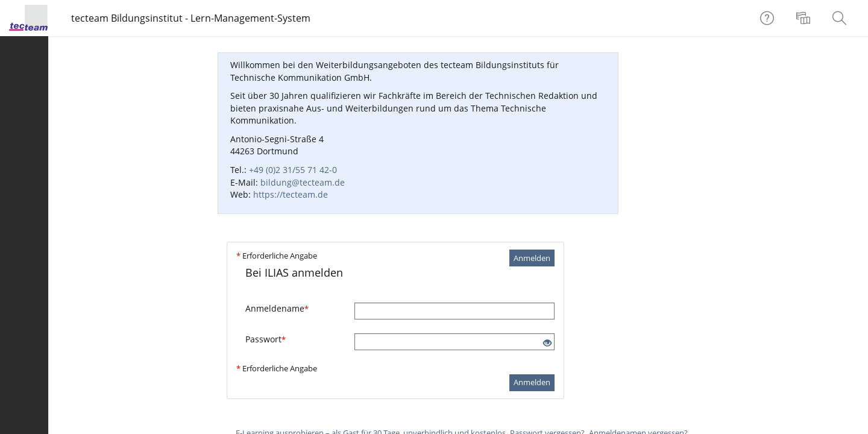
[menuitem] (805, 18)
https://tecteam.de (291, 194)
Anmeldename (277, 308)
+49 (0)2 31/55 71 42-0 (293, 170)
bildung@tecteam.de (303, 182)
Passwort (266, 339)
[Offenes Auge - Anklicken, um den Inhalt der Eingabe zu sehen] (547, 343)
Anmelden (532, 258)
